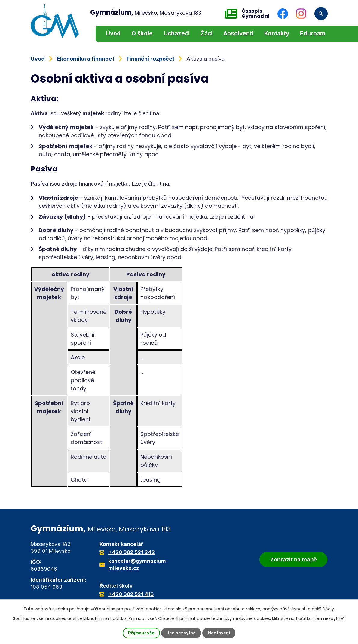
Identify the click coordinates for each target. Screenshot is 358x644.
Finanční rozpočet (150, 59)
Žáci (207, 33)
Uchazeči (177, 33)
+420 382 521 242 (132, 552)
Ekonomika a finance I (86, 59)
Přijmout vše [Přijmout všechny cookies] (141, 633)
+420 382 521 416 (131, 594)
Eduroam (313, 33)
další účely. (323, 609)
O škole (142, 33)
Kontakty (277, 33)
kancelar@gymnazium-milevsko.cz (138, 564)
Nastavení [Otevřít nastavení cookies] (219, 633)
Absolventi (238, 33)
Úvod (113, 33)
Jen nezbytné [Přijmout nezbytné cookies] (181, 633)
